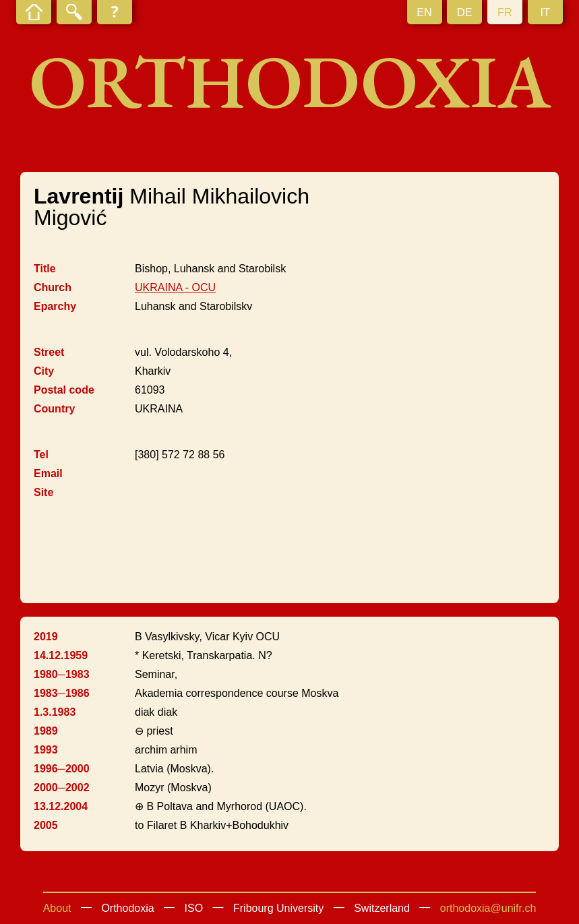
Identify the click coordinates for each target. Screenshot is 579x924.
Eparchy (55, 306)
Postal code (64, 390)
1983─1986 (62, 693)
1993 (46, 750)
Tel (41, 455)
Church (53, 287)
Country (54, 409)
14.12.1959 (61, 655)
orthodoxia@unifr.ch (488, 908)
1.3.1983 (55, 712)
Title (45, 269)
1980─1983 (62, 674)
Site (43, 492)
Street (49, 352)
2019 (46, 637)
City (44, 371)
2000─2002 (62, 788)
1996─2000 (62, 769)
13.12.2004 (61, 806)
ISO (194, 908)
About (57, 908)
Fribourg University (278, 908)
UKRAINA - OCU (175, 287)
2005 (46, 825)
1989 (46, 731)
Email (48, 473)
